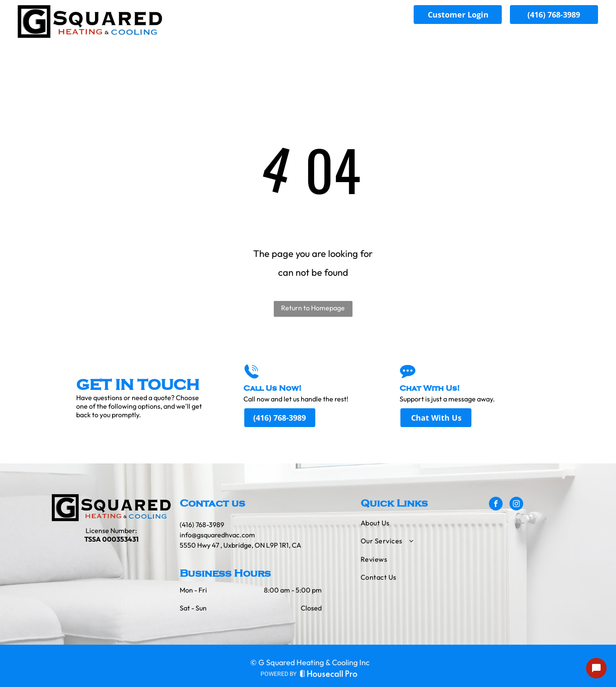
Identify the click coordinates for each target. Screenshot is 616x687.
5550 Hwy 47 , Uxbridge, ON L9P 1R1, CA (240, 545)
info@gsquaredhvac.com (217, 535)
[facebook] (496, 505)
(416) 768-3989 (202, 525)
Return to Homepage (313, 308)
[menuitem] (424, 38)
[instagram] (516, 505)
